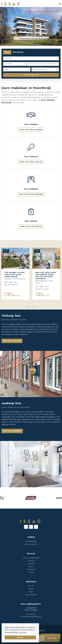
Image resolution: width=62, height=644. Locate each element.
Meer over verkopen (12, 341)
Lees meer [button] (22, 632)
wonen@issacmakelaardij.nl (31, 617)
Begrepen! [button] (20, 637)
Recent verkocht (31, 544)
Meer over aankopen (12, 431)
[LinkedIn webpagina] (31, 527)
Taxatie (31, 567)
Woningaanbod (31, 541)
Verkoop (31, 561)
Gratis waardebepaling (31, 558)
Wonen (7, 52)
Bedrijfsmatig (18, 52)
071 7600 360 (31, 614)
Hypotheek (31, 570)
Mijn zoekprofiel (31, 595)
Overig (31, 573)
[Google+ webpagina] (36, 527)
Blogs (31, 592)
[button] (31, 75)
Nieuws (31, 589)
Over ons (31, 586)
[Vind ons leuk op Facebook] (26, 527)
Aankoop (31, 564)
